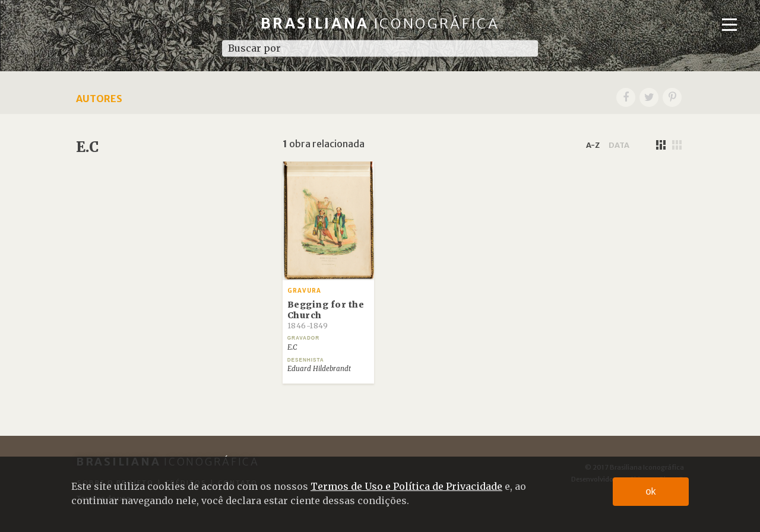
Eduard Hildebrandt (319, 369)
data (619, 145)
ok (651, 491)
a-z (593, 145)
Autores (99, 99)
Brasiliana (380, 23)
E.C (292, 347)
